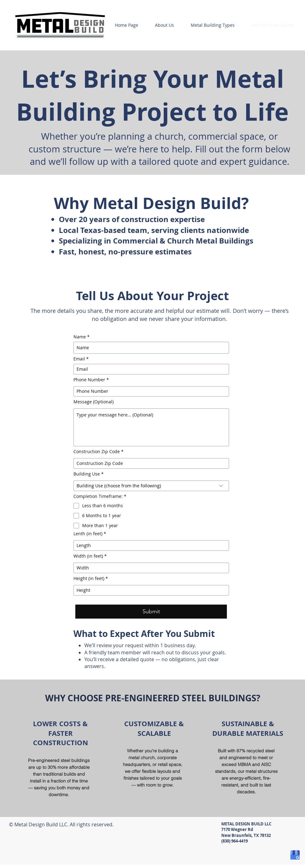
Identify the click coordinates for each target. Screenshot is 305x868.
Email (79, 359)
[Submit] (151, 612)
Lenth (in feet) (88, 534)
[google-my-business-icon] (295, 855)
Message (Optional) (94, 402)
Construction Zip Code (97, 452)
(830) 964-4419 (235, 841)
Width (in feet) (88, 556)
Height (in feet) (89, 578)
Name (80, 337)
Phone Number (89, 380)
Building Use (87, 474)
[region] (59, 759)
